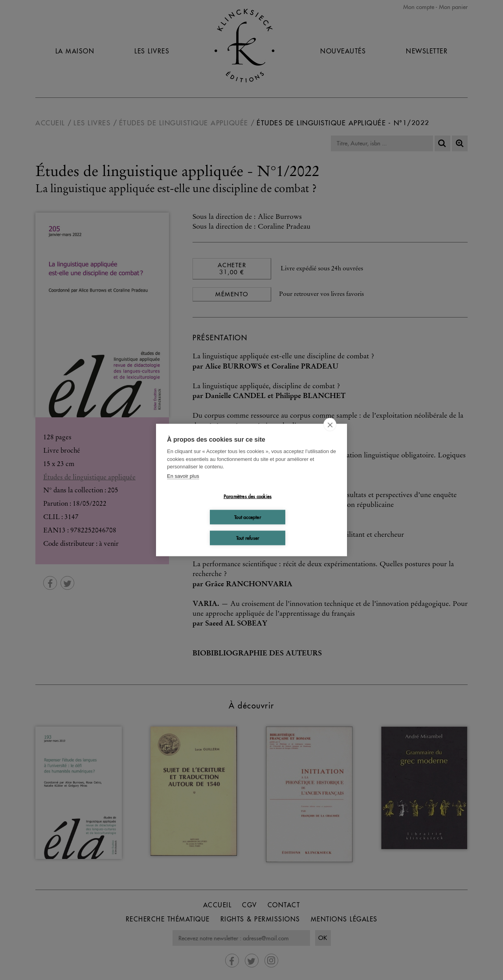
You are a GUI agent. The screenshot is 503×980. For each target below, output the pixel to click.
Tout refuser (248, 538)
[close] (330, 425)
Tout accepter (248, 517)
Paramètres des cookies (248, 496)
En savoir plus (183, 476)
